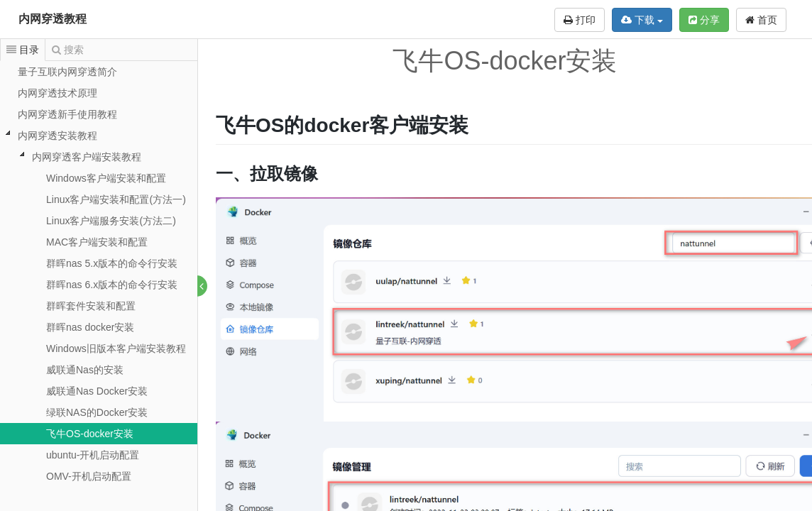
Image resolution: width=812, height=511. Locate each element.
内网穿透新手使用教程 (67, 114)
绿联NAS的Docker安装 (97, 412)
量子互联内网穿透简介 (67, 72)
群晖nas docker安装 (90, 327)
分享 (704, 20)
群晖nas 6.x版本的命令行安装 (112, 285)
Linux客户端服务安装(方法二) (111, 221)
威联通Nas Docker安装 (97, 391)
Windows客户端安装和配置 (106, 178)
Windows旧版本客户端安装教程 (116, 348)
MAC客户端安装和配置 (97, 242)
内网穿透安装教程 (57, 136)
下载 (642, 20)
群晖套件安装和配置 (91, 306)
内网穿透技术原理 (57, 93)
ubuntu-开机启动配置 (93, 455)
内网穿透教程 (53, 19)
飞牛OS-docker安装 (90, 434)
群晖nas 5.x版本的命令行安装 (112, 263)
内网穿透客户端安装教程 (87, 157)
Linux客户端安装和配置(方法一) (116, 199)
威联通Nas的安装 (85, 370)
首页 (761, 20)
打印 (580, 20)
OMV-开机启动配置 (89, 476)
